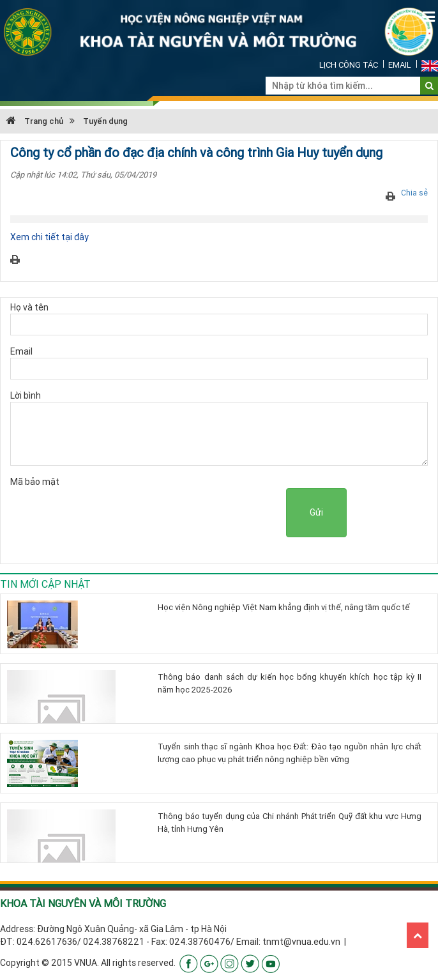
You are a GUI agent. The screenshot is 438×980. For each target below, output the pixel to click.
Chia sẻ (414, 193)
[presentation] (189, 513)
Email (400, 65)
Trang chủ (35, 121)
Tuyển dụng (105, 121)
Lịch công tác (349, 65)
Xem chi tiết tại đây (49, 237)
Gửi (316, 512)
